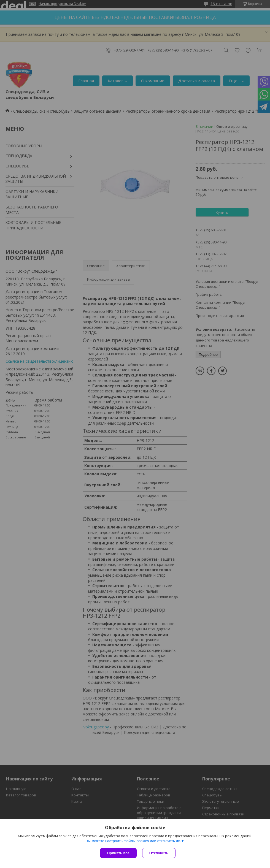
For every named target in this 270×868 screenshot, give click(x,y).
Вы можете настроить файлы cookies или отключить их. (133, 841)
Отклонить (159, 853)
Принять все (118, 853)
